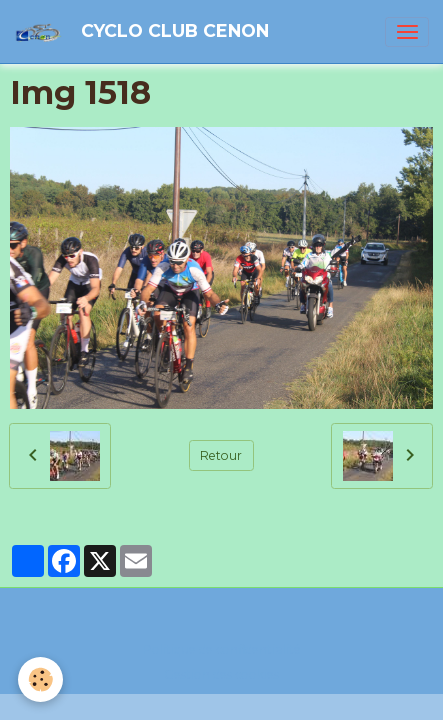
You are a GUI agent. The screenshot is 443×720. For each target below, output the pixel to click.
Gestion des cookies (221, 674)
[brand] (145, 31)
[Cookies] (40, 679)
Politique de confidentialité (222, 649)
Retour (221, 455)
